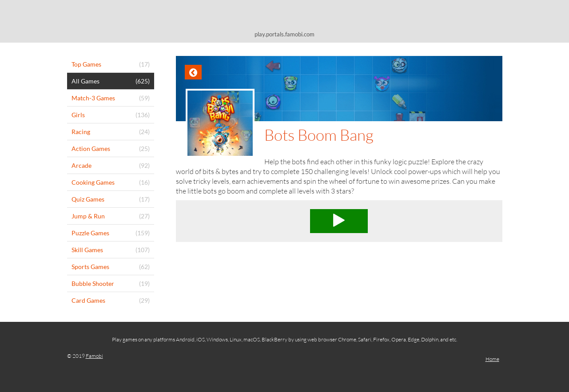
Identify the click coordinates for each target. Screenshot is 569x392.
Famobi (94, 356)
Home (492, 359)
